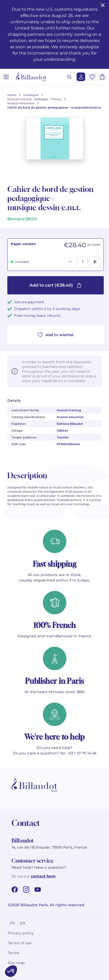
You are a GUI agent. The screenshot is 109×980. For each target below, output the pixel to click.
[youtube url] (38, 890)
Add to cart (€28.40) (56, 285)
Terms (14, 953)
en (22, 923)
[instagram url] (26, 890)
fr (12, 923)
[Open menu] (6, 77)
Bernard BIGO (22, 219)
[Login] (81, 77)
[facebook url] (15, 890)
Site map (16, 963)
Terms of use (20, 943)
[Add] (95, 262)
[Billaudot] (31, 77)
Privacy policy (21, 933)
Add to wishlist (56, 335)
